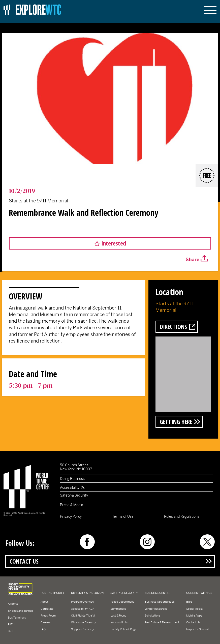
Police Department (122, 602)
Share (192, 259)
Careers (46, 622)
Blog (189, 602)
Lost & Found (118, 616)
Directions (173, 327)
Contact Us (24, 561)
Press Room (48, 616)
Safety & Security (74, 495)
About (44, 602)
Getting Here (176, 422)
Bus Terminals (17, 618)
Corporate (47, 609)
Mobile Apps (194, 616)
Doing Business (72, 479)
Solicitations (153, 616)
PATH (11, 624)
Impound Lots (119, 622)
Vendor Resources (156, 609)
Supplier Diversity (83, 629)
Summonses (118, 609)
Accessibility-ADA (83, 609)
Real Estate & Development (162, 622)
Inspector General (197, 629)
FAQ (43, 629)
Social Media (194, 609)
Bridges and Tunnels (21, 611)
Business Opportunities (160, 602)
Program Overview (83, 602)
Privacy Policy (71, 516)
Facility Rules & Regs (123, 629)
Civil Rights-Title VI (83, 616)
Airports (13, 604)
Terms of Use (123, 516)
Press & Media (72, 505)
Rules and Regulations (182, 516)
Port (10, 631)
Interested (114, 243)
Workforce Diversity (84, 622)
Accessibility (73, 487)
